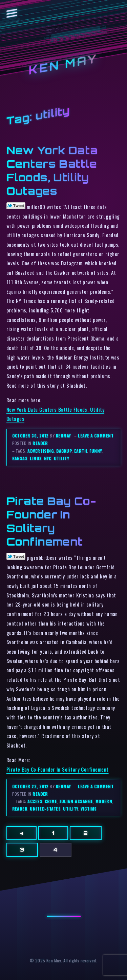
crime (51, 801)
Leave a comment (96, 436)
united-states (45, 809)
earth (81, 451)
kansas (20, 458)
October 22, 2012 (31, 786)
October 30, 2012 (31, 436)
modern (104, 801)
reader (40, 443)
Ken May (64, 65)
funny (96, 451)
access (35, 801)
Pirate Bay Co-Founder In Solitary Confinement (58, 769)
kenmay (63, 436)
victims (89, 809)
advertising (41, 451)
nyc (48, 458)
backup (64, 451)
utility (61, 458)
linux (36, 458)
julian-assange (76, 801)
